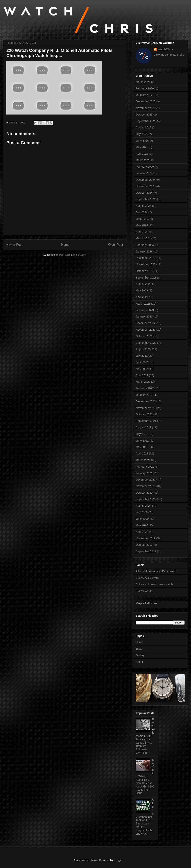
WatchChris (165, 49)
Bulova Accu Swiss (147, 578)
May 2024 (142, 225)
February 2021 (145, 467)
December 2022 (146, 323)
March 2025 (143, 160)
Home (65, 245)
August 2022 (144, 349)
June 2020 (142, 519)
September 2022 (146, 343)
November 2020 (146, 486)
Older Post (116, 245)
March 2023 (143, 304)
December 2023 (146, 258)
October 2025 (144, 115)
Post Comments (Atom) (73, 255)
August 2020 (144, 506)
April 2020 (142, 532)
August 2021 (144, 427)
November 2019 (146, 538)
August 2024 (144, 206)
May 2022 (142, 369)
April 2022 (142, 375)
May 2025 (142, 147)
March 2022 (143, 382)
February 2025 (145, 167)
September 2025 (146, 121)
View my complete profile (169, 55)
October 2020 (144, 493)
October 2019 (144, 545)
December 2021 (146, 401)
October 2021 (144, 414)
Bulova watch (144, 591)
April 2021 (142, 453)
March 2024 (143, 238)
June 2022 (142, 362)
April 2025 (142, 154)
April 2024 (142, 232)
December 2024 (146, 180)
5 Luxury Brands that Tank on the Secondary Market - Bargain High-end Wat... (145, 817)
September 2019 (146, 551)
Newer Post (14, 245)
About (139, 662)
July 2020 (142, 512)
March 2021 (143, 460)
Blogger (118, 860)
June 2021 (142, 441)
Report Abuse (146, 603)
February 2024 (145, 245)
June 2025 (142, 141)
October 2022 (144, 336)
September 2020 (146, 499)
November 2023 (146, 264)
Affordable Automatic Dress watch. (157, 571)
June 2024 (142, 219)
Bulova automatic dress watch (154, 584)
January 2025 (144, 173)
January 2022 (144, 395)
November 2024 (146, 186)
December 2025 (146, 101)
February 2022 (145, 388)
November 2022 (146, 330)
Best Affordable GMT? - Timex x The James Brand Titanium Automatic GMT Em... (145, 736)
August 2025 (144, 127)
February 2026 (145, 88)
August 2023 (144, 284)
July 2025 (142, 134)
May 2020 (142, 525)
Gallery (140, 655)
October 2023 (144, 271)
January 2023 (144, 317)
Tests (139, 649)
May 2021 (142, 447)
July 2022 (142, 356)
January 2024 (144, 251)
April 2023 (142, 297)
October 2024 (144, 193)
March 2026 (143, 82)
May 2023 (142, 290)
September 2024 (146, 199)
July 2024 (142, 212)
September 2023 (146, 278)
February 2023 (145, 310)
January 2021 (144, 473)
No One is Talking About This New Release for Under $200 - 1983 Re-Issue (145, 776)
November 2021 (146, 408)
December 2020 (146, 480)
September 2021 (146, 421)
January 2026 (144, 95)
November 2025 (146, 108)
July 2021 (142, 434)
